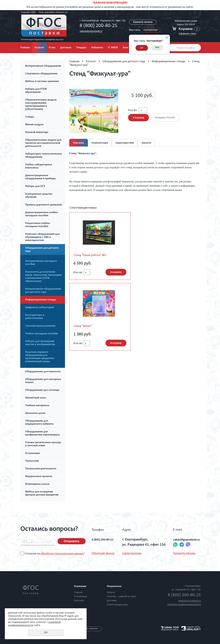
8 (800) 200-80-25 (98, 26)
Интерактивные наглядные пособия (41, 263)
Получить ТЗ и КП (166, 120)
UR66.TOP (170, 628)
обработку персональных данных (62, 554)
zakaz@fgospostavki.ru (90, 31)
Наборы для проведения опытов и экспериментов (40, 343)
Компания (80, 587)
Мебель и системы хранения (42, 82)
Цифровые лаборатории (40, 308)
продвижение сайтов (170, 630)
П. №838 (113, 48)
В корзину (139, 120)
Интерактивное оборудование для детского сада (43, 291)
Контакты (79, 601)
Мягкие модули (34, 125)
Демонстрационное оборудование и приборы (41, 177)
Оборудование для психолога (43, 372)
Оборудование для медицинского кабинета (39, 423)
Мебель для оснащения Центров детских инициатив (42, 493)
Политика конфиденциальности (184, 605)
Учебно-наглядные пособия (41, 334)
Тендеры (81, 48)
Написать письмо (177, 553)
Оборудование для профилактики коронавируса (42, 433)
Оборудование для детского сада (42, 250)
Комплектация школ (118, 605)
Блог (126, 48)
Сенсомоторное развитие (40, 326)
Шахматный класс (36, 398)
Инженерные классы (37, 484)
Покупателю (114, 587)
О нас (52, 48)
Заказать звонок (143, 22)
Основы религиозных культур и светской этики (43, 444)
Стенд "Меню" (84, 327)
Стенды (30, 117)
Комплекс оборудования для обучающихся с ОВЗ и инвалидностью (42, 237)
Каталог (39, 48)
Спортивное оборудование (41, 74)
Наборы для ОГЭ (35, 186)
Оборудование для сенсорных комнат (43, 381)
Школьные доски (35, 413)
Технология (32, 461)
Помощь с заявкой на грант (122, 597)
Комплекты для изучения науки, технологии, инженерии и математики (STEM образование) (43, 277)
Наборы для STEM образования (36, 91)
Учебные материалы (37, 406)
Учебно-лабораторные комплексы (39, 166)
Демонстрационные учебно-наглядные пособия (42, 214)
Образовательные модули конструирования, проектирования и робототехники (41, 105)
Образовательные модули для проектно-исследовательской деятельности (43, 143)
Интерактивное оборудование (43, 66)
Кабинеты (97, 48)
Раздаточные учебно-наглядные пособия (38, 225)
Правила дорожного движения (44, 205)
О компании (81, 597)
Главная (25, 48)
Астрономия (32, 453)
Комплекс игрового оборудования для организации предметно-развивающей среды (40, 357)
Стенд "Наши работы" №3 (92, 256)
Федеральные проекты (39, 477)
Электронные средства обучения (39, 196)
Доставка (66, 48)
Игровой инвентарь (37, 132)
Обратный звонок (103, 553)
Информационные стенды (41, 300)
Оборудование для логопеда (42, 390)
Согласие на (55, 554)
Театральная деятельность (41, 469)
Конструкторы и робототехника (35, 317)
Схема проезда (130, 553)
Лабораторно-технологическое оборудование (43, 156)
